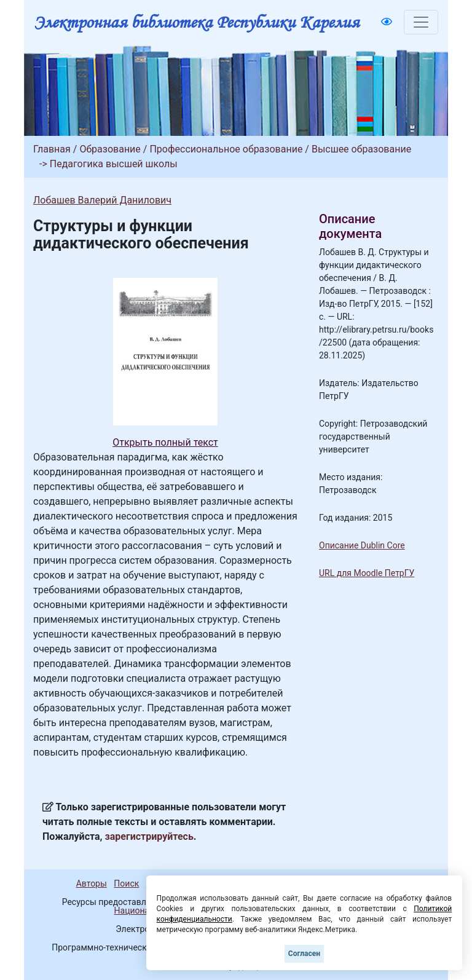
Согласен (304, 954)
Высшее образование (361, 149)
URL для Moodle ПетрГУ (367, 573)
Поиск (126, 883)
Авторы (92, 883)
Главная (52, 149)
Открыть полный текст (165, 442)
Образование (110, 149)
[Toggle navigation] (421, 22)
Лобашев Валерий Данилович (102, 200)
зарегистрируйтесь (149, 836)
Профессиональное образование (226, 149)
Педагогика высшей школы (114, 164)
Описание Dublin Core (362, 545)
